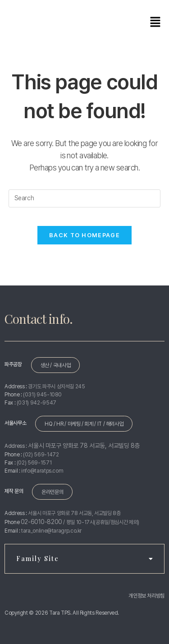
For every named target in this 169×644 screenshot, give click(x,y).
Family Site (84, 559)
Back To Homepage (84, 235)
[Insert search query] (85, 198)
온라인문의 (52, 492)
